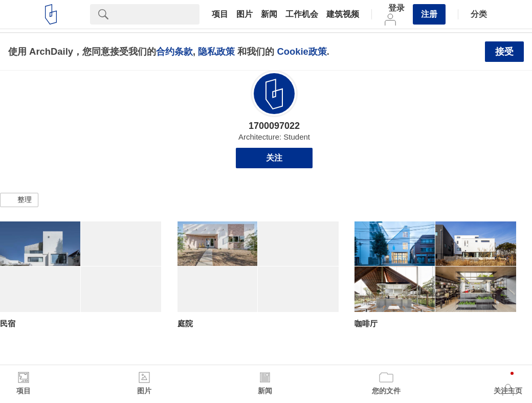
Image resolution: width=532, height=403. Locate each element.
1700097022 (274, 126)
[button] (19, 200)
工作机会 (302, 14)
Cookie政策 (302, 51)
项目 (220, 14)
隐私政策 (216, 51)
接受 (504, 52)
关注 (274, 158)
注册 (429, 14)
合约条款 (174, 51)
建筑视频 (343, 14)
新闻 (269, 14)
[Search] (158, 14)
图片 (245, 14)
